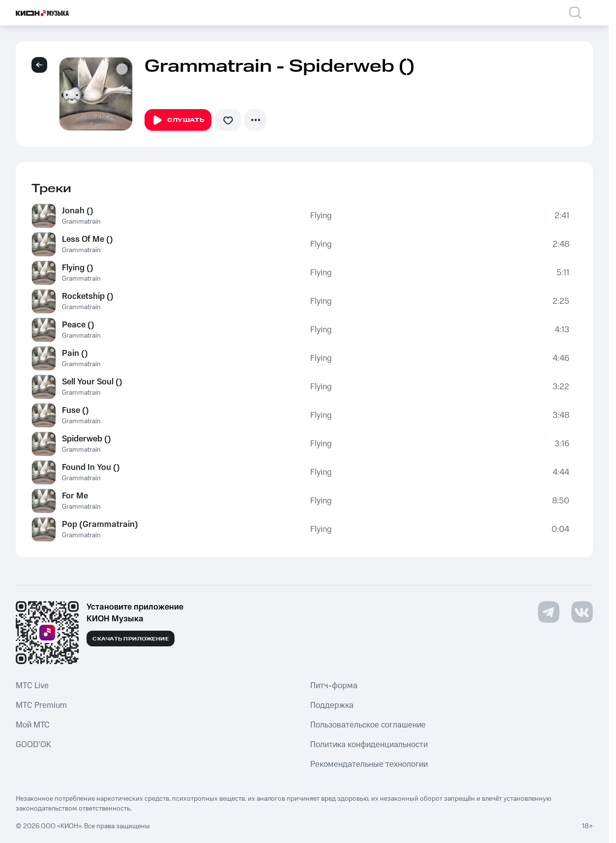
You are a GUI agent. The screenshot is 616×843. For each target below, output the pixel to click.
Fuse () (75, 410)
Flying (321, 216)
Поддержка (332, 705)
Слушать (178, 120)
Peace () (78, 325)
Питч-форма (334, 686)
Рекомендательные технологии (369, 764)
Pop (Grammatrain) (100, 524)
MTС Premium (41, 705)
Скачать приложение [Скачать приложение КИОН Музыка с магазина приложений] (131, 639)
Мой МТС (33, 725)
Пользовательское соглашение (368, 725)
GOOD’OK (33, 745)
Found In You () (91, 467)
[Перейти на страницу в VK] (582, 612)
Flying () (78, 268)
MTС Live (32, 686)
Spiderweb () (87, 439)
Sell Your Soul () (92, 382)
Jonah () (78, 211)
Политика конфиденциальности (369, 745)
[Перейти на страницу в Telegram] (549, 612)
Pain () (75, 353)
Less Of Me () (88, 239)
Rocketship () (88, 296)
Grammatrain (81, 222)
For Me (75, 496)
